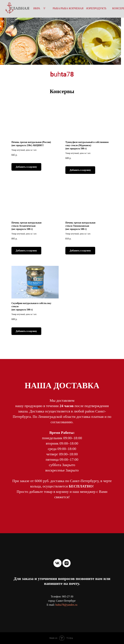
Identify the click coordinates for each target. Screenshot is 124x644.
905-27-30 (68, 596)
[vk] (57, 563)
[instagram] (67, 563)
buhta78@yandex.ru (66, 605)
